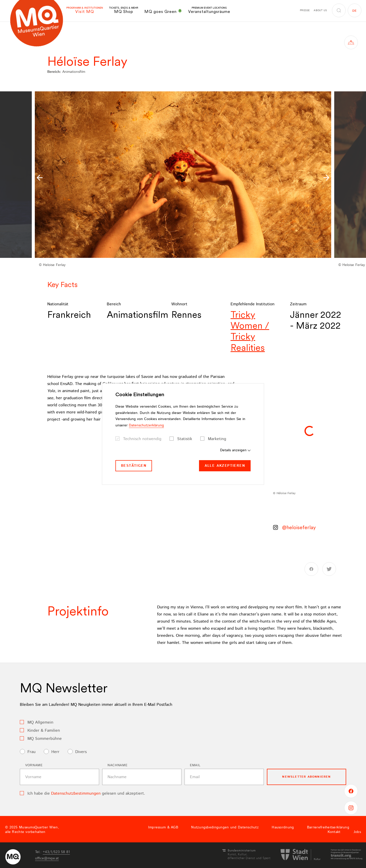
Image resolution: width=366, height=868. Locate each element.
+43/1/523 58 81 (56, 852)
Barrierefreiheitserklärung (328, 827)
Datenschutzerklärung (146, 425)
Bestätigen (134, 466)
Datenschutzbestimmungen (76, 794)
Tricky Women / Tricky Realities (250, 331)
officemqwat (47, 858)
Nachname (117, 765)
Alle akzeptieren (225, 466)
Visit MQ (85, 10)
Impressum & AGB (163, 827)
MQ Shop (124, 10)
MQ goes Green (163, 11)
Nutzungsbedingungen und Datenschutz (225, 827)
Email (195, 765)
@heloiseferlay (299, 527)
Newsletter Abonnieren (306, 777)
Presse (305, 10)
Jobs (357, 832)
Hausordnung (283, 827)
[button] (40, 178)
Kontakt (334, 832)
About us (320, 10)
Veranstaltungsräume (209, 10)
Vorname (34, 765)
